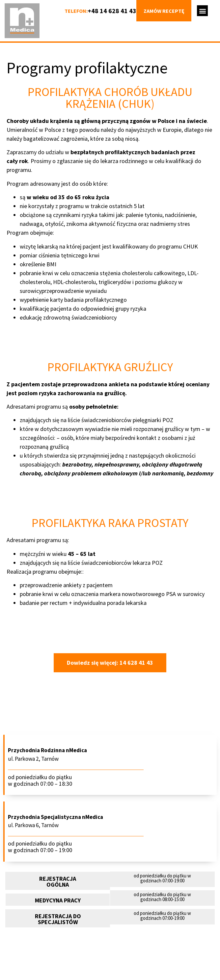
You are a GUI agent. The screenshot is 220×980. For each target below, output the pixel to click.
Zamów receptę (164, 11)
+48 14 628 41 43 (112, 11)
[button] (202, 11)
